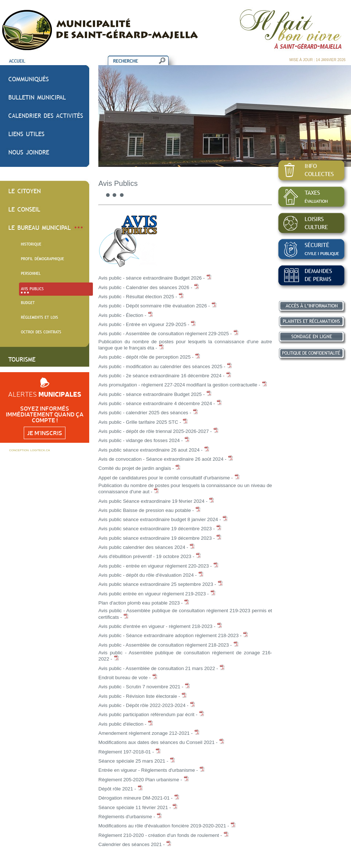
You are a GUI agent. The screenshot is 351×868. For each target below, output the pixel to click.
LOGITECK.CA (40, 450)
